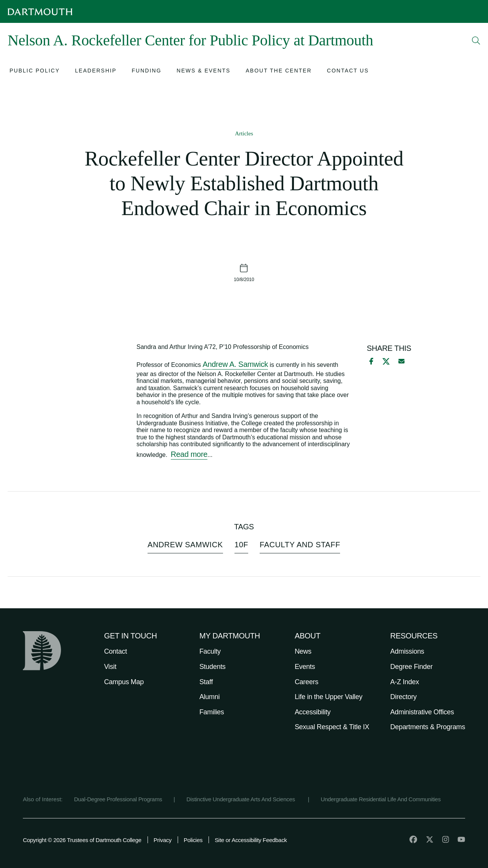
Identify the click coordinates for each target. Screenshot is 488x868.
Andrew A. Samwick (235, 364)
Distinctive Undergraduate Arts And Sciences (242, 799)
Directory (404, 697)
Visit (110, 667)
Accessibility (313, 712)
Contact (116, 651)
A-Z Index (405, 682)
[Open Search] (476, 40)
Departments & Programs (428, 727)
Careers (307, 682)
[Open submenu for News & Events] (203, 72)
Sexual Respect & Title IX (332, 727)
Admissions (407, 651)
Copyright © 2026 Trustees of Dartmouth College (82, 840)
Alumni (209, 697)
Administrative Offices (422, 712)
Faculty (210, 651)
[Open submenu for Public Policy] (35, 72)
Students (213, 667)
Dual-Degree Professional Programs (118, 799)
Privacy (163, 840)
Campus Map (124, 682)
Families (212, 712)
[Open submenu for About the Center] (279, 72)
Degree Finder (412, 667)
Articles (244, 133)
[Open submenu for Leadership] (96, 72)
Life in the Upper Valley (329, 697)
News (303, 651)
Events (305, 667)
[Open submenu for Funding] (147, 72)
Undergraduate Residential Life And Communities (381, 799)
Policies (193, 840)
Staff (206, 682)
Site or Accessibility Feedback (251, 840)
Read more (189, 454)
